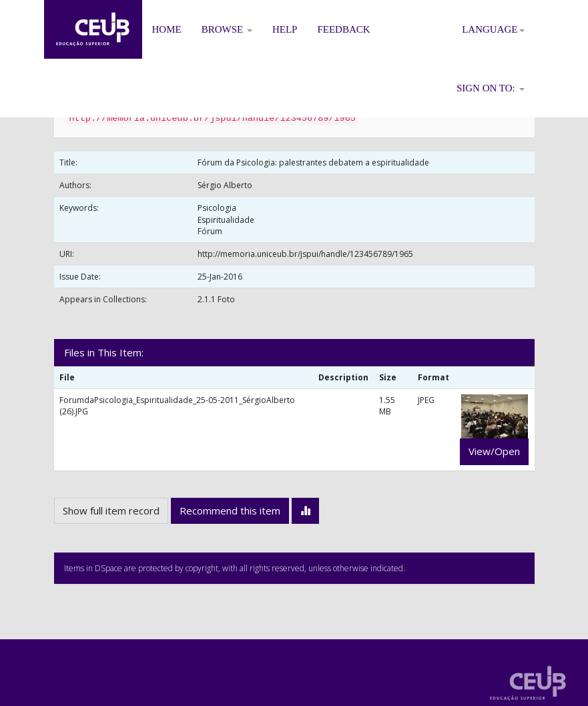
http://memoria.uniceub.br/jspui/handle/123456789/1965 (305, 254)
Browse (227, 29)
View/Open (494, 451)
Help (285, 29)
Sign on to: (491, 88)
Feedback (343, 29)
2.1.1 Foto (216, 299)
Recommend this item (230, 510)
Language (493, 29)
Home (167, 29)
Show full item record (111, 510)
